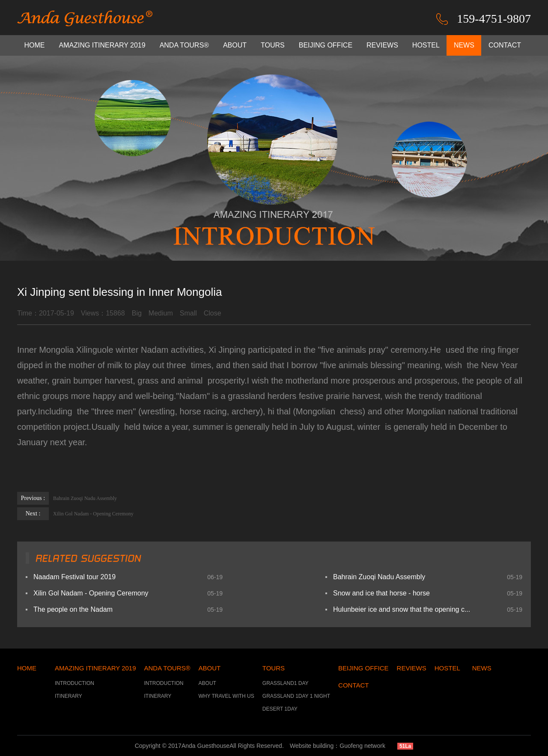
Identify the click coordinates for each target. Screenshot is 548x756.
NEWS (464, 45)
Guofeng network (362, 746)
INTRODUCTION (74, 683)
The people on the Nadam (73, 609)
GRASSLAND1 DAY (286, 683)
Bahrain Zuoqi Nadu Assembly (67, 498)
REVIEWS (382, 45)
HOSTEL (426, 45)
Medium (161, 313)
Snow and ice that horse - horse (381, 593)
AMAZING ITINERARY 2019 (102, 45)
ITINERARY (68, 696)
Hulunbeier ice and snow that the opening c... (402, 609)
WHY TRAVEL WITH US (226, 696)
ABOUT (235, 45)
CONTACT (505, 45)
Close (213, 313)
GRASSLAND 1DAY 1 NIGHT (296, 696)
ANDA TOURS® (184, 45)
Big (137, 313)
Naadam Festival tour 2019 (74, 577)
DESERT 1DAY (280, 709)
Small (188, 313)
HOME (35, 45)
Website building (312, 746)
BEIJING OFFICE (326, 45)
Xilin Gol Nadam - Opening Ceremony (75, 514)
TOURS (273, 45)
